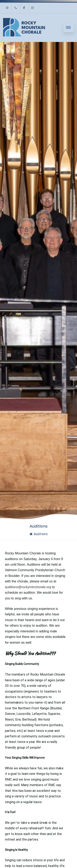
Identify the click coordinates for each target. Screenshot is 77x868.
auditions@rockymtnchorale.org (28, 587)
